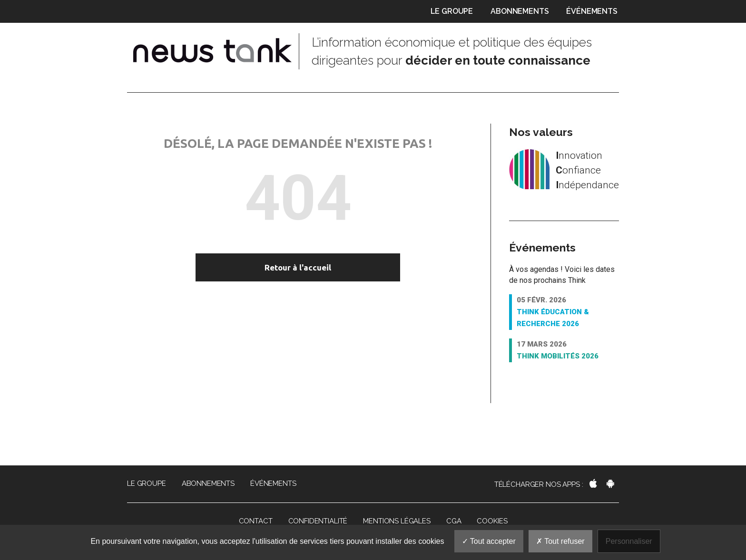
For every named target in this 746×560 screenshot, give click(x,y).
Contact (256, 521)
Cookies (492, 521)
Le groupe (452, 11)
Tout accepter (489, 541)
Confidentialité (318, 521)
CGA (454, 521)
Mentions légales (397, 521)
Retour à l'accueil (298, 267)
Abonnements (520, 11)
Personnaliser (629, 541)
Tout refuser (560, 541)
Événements (592, 11)
